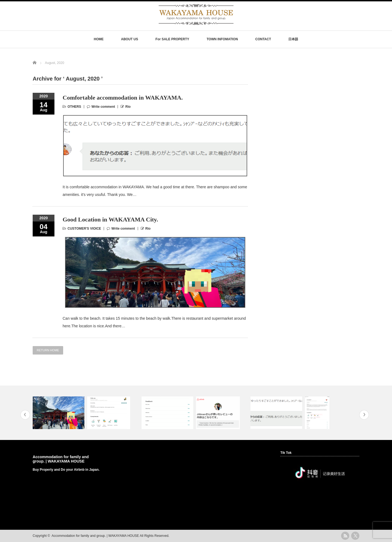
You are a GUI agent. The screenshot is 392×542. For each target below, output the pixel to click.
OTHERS (74, 107)
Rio (128, 107)
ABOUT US (129, 39)
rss (345, 536)
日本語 (293, 39)
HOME (99, 39)
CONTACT (263, 39)
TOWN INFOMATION (222, 39)
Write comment (103, 107)
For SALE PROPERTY (172, 39)
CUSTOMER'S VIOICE (84, 229)
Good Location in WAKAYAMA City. (110, 219)
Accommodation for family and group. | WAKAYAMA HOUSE (61, 459)
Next (364, 415)
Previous (25, 415)
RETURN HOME (48, 350)
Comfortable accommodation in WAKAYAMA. (123, 98)
